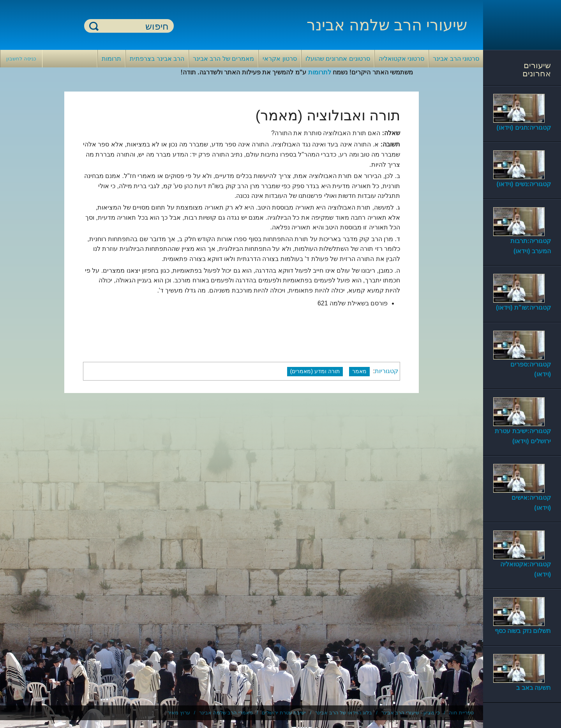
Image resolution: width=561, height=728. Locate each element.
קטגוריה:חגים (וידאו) (524, 128)
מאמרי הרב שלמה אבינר (226, 713)
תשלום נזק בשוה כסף (523, 631)
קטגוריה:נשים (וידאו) (524, 184)
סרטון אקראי (280, 59)
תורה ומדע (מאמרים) (315, 371)
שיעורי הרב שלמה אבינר (387, 25)
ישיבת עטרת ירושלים (284, 713)
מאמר (359, 371)
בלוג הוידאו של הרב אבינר (344, 713)
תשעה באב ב (534, 688)
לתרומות (320, 72)
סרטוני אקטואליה (401, 59)
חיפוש (94, 26)
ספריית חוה (461, 713)
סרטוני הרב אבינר (456, 59)
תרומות (111, 59)
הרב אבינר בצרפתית (157, 59)
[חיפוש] (134, 26)
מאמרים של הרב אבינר (223, 59)
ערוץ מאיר (179, 713)
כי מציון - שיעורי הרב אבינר (411, 713)
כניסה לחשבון (21, 59)
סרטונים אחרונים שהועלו (338, 59)
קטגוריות (386, 371)
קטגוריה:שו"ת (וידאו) (523, 308)
